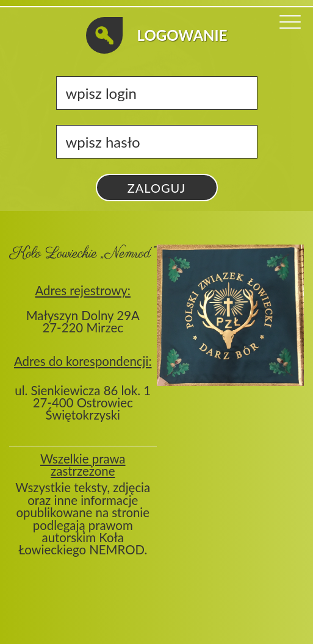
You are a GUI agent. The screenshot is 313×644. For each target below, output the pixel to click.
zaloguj (156, 188)
